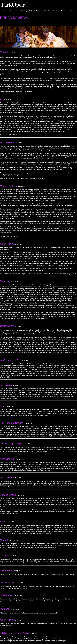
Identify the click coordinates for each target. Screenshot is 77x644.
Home (3, 11)
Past (30, 11)
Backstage (48, 11)
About (9, 11)
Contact (63, 11)
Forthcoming (38, 11)
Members (71, 11)
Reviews (56, 11)
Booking (24, 11)
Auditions (16, 11)
